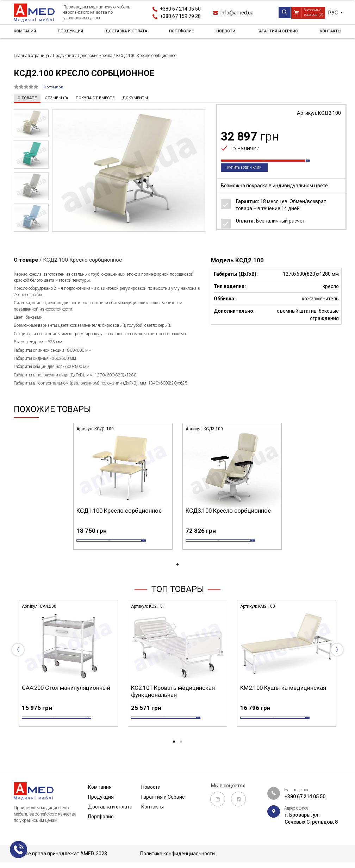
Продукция (71, 33)
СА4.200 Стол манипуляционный (66, 699)
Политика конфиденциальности (177, 854)
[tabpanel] (123, 494)
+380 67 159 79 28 (180, 16)
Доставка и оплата (127, 33)
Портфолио (183, 33)
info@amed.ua (237, 13)
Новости (225, 33)
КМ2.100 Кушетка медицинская (283, 699)
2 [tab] (181, 763)
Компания (27, 33)
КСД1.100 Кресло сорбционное (119, 511)
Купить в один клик (250, 179)
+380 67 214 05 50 (180, 9)
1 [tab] (177, 575)
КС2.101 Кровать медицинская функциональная (173, 702)
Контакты (328, 33)
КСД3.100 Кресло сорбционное (228, 511)
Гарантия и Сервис (276, 33)
